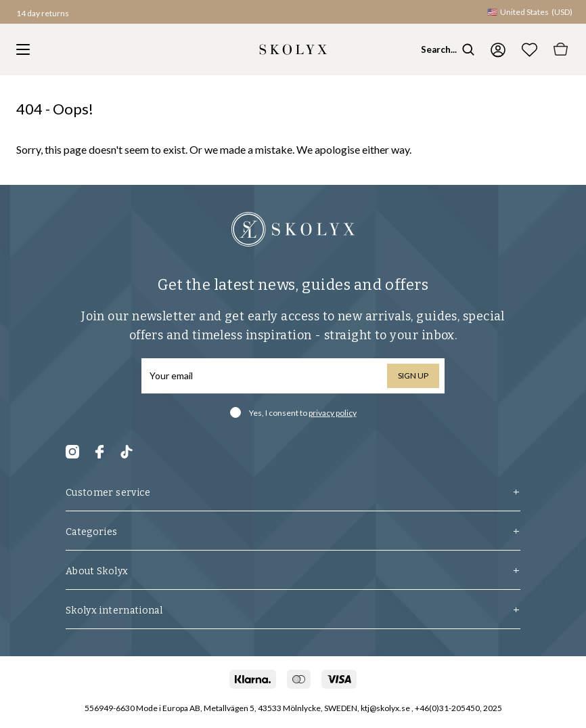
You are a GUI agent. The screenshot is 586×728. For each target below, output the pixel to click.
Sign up (413, 376)
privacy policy (333, 413)
